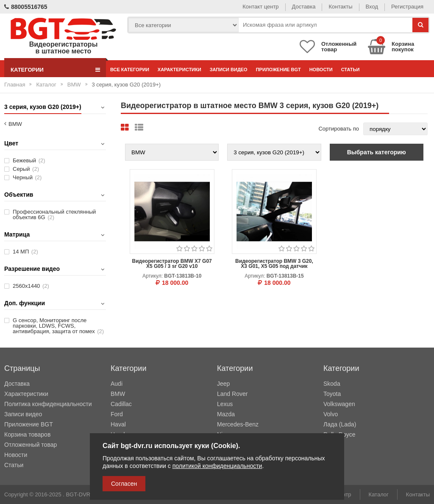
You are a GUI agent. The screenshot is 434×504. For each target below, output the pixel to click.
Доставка (304, 7)
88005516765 (26, 7)
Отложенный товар (31, 445)
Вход (372, 7)
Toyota (332, 394)
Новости (321, 70)
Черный (27, 177)
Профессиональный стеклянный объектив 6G (54, 214)
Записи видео (229, 70)
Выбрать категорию (377, 152)
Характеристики (179, 70)
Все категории (130, 70)
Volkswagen (339, 404)
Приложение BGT (278, 70)
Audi (117, 384)
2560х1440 (31, 286)
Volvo (331, 414)
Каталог (46, 85)
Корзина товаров (27, 434)
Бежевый (29, 160)
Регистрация (407, 7)
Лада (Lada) (340, 424)
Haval (118, 424)
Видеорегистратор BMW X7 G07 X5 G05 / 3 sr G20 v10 (172, 264)
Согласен (124, 484)
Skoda (332, 384)
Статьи (351, 70)
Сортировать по (339, 129)
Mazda (226, 414)
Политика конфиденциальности (48, 404)
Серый (26, 169)
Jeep (223, 384)
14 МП (25, 252)
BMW (74, 85)
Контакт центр (260, 7)
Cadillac (121, 404)
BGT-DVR (78, 494)
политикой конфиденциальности (217, 466)
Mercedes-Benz (238, 424)
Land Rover (232, 394)
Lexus (225, 404)
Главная (15, 85)
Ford (117, 414)
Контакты (340, 7)
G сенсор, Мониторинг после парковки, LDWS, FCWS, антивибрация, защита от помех (58, 326)
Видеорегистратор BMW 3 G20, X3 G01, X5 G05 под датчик (274, 264)
